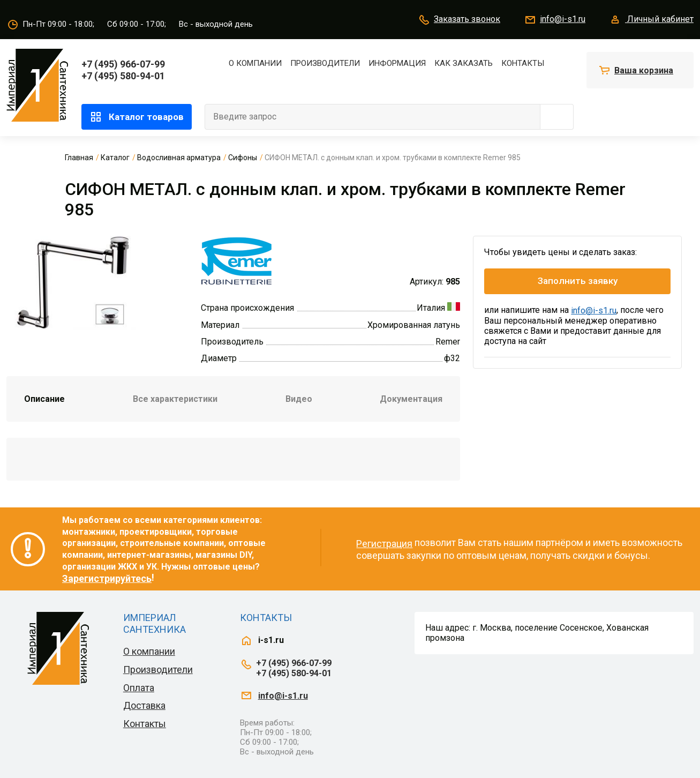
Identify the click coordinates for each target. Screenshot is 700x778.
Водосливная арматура (179, 158)
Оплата (139, 688)
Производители (325, 63)
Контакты (523, 63)
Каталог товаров (137, 117)
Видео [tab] (299, 399)
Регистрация (384, 544)
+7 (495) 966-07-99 (123, 64)
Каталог (115, 158)
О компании (255, 63)
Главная (79, 158)
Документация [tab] (411, 399)
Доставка (144, 705)
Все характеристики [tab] (175, 399)
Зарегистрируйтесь (107, 578)
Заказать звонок (459, 20)
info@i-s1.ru (555, 20)
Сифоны (243, 158)
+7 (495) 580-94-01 (123, 76)
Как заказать (464, 63)
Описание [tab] (44, 399)
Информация (397, 63)
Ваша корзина (644, 70)
